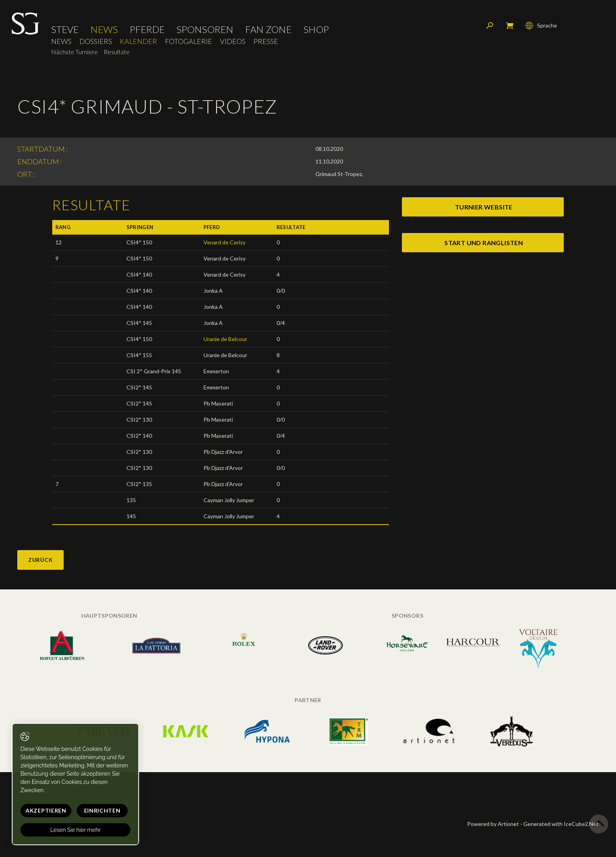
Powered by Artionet (493, 824)
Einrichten (102, 810)
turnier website (484, 207)
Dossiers (96, 41)
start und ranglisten (484, 243)
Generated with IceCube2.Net (561, 824)
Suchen (490, 26)
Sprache (541, 26)
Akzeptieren (46, 810)
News (104, 29)
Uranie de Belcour (225, 339)
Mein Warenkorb (510, 26)
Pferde (147, 29)
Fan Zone (268, 29)
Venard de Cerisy (225, 242)
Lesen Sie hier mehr (75, 830)
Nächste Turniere (74, 52)
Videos (233, 41)
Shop (316, 29)
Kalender (138, 41)
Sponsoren (205, 29)
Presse (266, 41)
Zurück (40, 560)
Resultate (117, 52)
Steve (65, 29)
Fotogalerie (189, 41)
